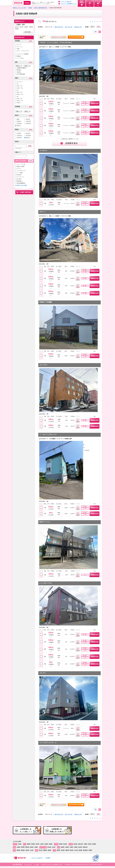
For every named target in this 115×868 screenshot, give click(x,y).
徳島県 (49, 850)
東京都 (75, 844)
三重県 (36, 847)
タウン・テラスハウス (23, 51)
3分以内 (19, 133)
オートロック (20, 177)
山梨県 (18, 847)
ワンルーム (20, 82)
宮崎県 (80, 850)
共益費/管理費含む (22, 68)
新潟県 (49, 847)
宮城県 (46, 844)
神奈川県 (80, 844)
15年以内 (19, 123)
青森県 (29, 844)
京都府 (67, 847)
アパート (19, 45)
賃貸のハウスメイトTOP (19, 8)
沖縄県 (90, 850)
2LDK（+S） (20, 94)
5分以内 (28, 133)
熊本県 (72, 850)
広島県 (27, 850)
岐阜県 (32, 847)
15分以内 (28, 135)
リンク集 (36, 864)
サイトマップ (28, 864)
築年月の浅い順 (59, 27)
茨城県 (94, 844)
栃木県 (65, 844)
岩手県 (37, 844)
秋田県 (33, 844)
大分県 (76, 850)
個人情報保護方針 (18, 864)
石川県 (54, 847)
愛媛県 (45, 850)
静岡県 (23, 847)
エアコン (19, 169)
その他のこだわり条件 (21, 185)
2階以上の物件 (21, 166)
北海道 (30, 8)
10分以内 (19, 135)
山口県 (32, 850)
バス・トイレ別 (21, 164)
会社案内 (48, 858)
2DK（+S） (20, 92)
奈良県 (80, 847)
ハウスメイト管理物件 (23, 54)
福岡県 (58, 850)
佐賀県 (63, 850)
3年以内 (28, 119)
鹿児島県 (85, 850)
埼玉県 (90, 844)
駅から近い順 (69, 27)
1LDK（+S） (20, 88)
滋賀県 (63, 847)
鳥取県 (18, 850)
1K (18, 84)
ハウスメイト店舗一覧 (66, 2)
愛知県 (27, 847)
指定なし (19, 126)
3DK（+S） (20, 98)
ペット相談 (20, 173)
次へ (96, 32)
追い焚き (19, 179)
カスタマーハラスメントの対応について (52, 864)
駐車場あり (20, 181)
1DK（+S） (20, 86)
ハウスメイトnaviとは (37, 858)
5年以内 (19, 121)
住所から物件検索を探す (41, 8)
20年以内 (28, 123)
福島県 (51, 844)
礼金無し (19, 72)
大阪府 (71, 847)
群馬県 (61, 844)
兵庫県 (76, 847)
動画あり (19, 56)
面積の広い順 (78, 27)
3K (18, 96)
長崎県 (67, 850)
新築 (18, 119)
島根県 (23, 850)
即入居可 (19, 175)
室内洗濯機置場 (21, 183)
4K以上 (19, 103)
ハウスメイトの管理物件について (68, 4)
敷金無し (19, 70)
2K (18, 90)
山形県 (42, 844)
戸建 (18, 49)
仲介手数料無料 (21, 74)
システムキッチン (21, 171)
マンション (20, 47)
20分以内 (19, 138)
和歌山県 (85, 847)
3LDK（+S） (20, 101)
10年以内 (28, 121)
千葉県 (85, 844)
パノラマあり (20, 58)
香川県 (41, 850)
